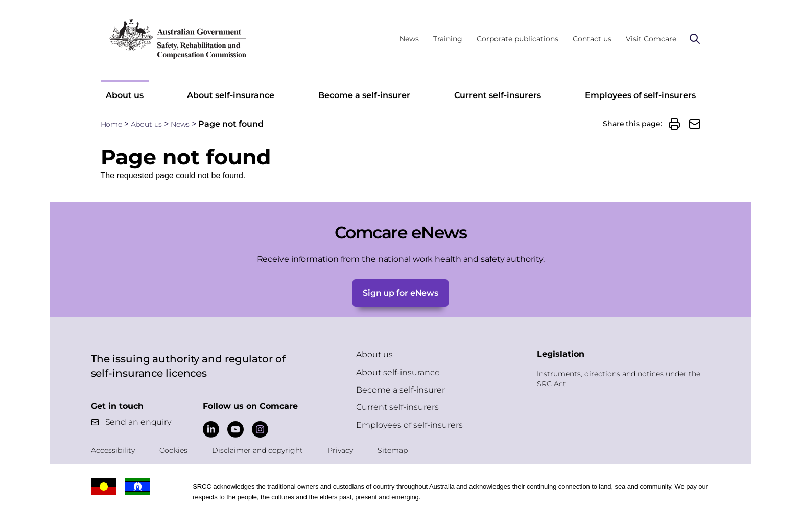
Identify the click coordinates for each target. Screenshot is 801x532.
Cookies (173, 450)
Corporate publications (517, 39)
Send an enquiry (138, 422)
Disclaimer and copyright (257, 450)
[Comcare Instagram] (260, 429)
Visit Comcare (651, 39)
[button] (674, 124)
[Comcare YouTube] (235, 429)
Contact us (592, 39)
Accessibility (113, 450)
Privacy (340, 450)
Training (448, 39)
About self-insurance (231, 95)
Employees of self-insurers (640, 95)
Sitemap (393, 450)
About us (125, 95)
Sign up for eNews (400, 293)
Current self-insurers (498, 95)
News (409, 39)
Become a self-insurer (364, 95)
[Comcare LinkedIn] (211, 429)
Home (111, 124)
